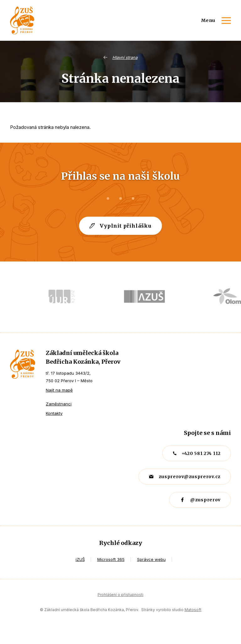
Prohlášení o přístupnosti (120, 595)
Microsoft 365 (111, 559)
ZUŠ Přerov (23, 364)
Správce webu (151, 559)
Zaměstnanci (59, 404)
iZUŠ (80, 559)
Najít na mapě (59, 390)
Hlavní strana (125, 57)
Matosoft (193, 610)
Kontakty (54, 413)
